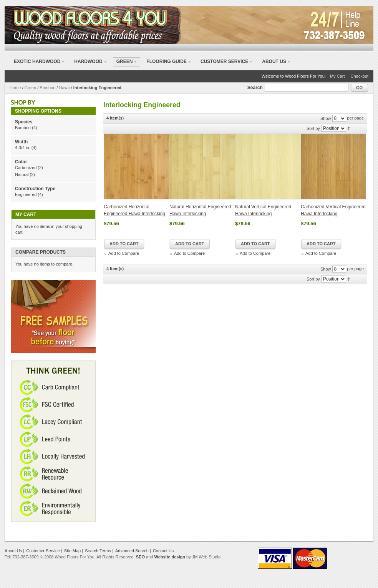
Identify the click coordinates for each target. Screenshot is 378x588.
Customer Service (224, 61)
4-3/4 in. (23, 148)
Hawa (64, 88)
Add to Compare (124, 253)
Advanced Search (132, 551)
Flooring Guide (167, 61)
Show (326, 118)
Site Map (72, 551)
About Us (274, 61)
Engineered (26, 194)
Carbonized (26, 168)
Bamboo (47, 88)
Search (255, 88)
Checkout (360, 76)
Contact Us (163, 551)
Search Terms (98, 551)
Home (15, 88)
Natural (22, 174)
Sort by (313, 128)
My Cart (337, 76)
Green (31, 88)
